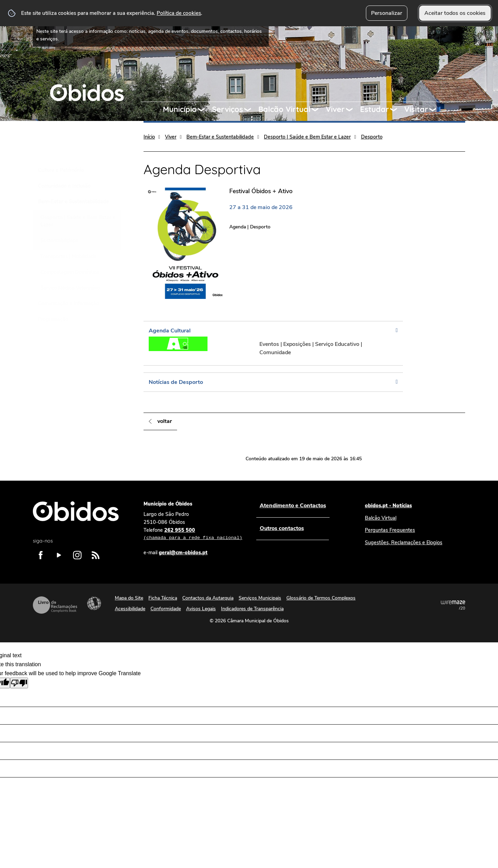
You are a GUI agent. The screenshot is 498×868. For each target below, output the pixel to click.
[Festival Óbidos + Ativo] (222, 243)
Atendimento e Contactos (293, 506)
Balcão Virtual (284, 109)
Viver (335, 109)
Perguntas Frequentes (390, 530)
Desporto (372, 137)
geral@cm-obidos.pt (183, 553)
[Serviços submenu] (251, 110)
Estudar (375, 109)
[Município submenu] (204, 110)
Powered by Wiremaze (453, 605)
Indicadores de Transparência (252, 609)
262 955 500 (193, 534)
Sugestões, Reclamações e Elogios (404, 542)
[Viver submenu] (352, 110)
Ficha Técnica (163, 598)
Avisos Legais (201, 609)
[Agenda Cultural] (273, 343)
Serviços (228, 109)
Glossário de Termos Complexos (321, 598)
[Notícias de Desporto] (273, 382)
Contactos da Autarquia (208, 598)
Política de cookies (179, 13)
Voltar (165, 421)
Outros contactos (282, 528)
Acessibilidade (94, 603)
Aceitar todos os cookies (455, 13)
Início (149, 137)
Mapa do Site (129, 598)
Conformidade (166, 609)
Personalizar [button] (387, 13)
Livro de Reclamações (55, 605)
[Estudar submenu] (397, 110)
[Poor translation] (19, 683)
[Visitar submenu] (436, 110)
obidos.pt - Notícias (388, 506)
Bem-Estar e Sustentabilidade (220, 137)
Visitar (416, 109)
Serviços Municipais (260, 598)
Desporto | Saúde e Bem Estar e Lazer (307, 137)
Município (180, 109)
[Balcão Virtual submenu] (318, 110)
